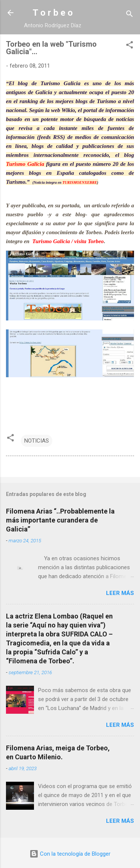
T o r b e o (53, 13)
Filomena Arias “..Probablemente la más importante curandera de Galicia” (60, 520)
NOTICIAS (37, 441)
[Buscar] (130, 15)
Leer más (120, 593)
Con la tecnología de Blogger (70, 854)
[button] (130, 46)
